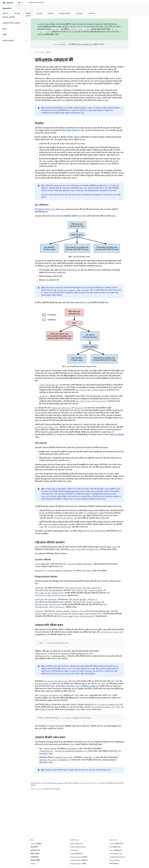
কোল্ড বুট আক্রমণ (65, 84)
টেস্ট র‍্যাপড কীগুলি (117, 435)
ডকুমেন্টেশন (7, 8)
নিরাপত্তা (48, 52)
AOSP (37, 52)
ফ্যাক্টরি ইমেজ (35, 857)
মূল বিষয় (40, 13)
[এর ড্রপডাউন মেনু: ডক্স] (23, 3)
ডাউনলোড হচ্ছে (35, 850)
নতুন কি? (5, 13)
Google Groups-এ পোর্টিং (78, 864)
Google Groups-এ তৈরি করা (79, 860)
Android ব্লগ (74, 850)
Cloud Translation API (85, 44)
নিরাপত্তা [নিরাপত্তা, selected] (28, 13)
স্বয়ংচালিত (80, 13)
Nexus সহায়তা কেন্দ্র (116, 850)
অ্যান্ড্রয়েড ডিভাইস (65, 13)
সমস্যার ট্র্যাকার (114, 864)
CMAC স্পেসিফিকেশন (83, 686)
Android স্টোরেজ (36, 844)
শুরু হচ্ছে (17, 13)
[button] (12, 17)
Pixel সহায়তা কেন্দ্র (115, 847)
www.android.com (116, 854)
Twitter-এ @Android (77, 844)
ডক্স (42, 52)
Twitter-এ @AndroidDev (78, 847)
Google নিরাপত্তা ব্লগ (76, 854)
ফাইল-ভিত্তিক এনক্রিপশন (71, 130)
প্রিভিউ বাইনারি (35, 854)
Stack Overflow (115, 860)
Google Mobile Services (117, 857)
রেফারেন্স (92, 13)
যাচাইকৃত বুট (70, 491)
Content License (57, 783)
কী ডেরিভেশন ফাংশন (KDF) (45, 209)
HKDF (62, 209)
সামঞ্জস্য (51, 13)
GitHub (33, 864)
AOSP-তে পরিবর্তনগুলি (46, 34)
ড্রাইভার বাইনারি (35, 860)
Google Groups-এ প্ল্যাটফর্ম (79, 857)
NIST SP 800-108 (45, 684)
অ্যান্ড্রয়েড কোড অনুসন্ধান (36, 3)
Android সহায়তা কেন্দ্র (116, 844)
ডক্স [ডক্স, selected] (19, 3)
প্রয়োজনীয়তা (34, 847)
